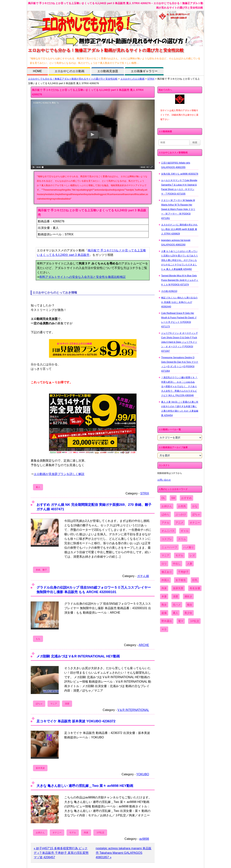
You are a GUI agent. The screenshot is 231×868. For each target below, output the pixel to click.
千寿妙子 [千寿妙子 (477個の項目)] (183, 572)
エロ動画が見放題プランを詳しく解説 (59, 474)
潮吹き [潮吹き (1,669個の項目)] (188, 596)
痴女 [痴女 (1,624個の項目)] (190, 605)
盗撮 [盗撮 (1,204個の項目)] (164, 613)
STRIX (151, 79)
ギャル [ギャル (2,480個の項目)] (185, 531)
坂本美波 (40, 768)
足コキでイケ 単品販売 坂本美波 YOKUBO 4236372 (76, 721)
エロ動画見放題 (108, 71)
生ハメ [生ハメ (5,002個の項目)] (177, 605)
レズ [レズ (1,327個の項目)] (192, 555)
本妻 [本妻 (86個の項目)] (164, 596)
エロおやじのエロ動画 (69, 71)
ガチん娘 (143, 576)
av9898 (144, 839)
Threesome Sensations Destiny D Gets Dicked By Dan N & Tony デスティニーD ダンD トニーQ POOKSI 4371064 (180, 364)
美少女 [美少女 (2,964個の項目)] (188, 613)
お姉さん (40, 833)
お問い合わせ (164, 480)
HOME (37, 71)
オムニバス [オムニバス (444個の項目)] (168, 531)
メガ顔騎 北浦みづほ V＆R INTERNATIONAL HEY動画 (78, 656)
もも (38, 639)
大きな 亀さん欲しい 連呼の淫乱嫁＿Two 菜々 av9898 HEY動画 (85, 786)
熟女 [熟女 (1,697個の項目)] (164, 605)
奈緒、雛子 (41, 570)
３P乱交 (100, 833)
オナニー (57, 833)
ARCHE (144, 645)
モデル (73, 833)
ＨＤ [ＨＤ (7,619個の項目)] (164, 629)
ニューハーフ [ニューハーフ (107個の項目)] (169, 547)
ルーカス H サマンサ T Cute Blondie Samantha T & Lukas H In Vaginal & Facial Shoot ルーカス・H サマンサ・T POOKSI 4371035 (179, 187)
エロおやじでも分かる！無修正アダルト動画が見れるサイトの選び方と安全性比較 (73, 79)
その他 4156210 (169, 291)
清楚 (67, 704)
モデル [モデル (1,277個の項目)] (179, 555)
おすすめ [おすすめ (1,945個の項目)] (186, 498)
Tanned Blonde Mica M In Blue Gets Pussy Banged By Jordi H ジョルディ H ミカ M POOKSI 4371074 (180, 280)
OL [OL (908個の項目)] (163, 498)
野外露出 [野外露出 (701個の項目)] (167, 621)
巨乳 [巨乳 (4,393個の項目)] (195, 580)
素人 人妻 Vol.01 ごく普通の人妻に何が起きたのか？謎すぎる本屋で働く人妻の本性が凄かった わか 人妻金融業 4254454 (180, 409)
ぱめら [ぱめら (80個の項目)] (165, 514)
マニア (54, 704)
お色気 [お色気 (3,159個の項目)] (182, 506)
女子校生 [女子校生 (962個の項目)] (181, 580)
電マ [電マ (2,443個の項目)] (181, 621)
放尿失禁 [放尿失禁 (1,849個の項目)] (178, 588)
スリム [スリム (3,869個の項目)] (182, 539)
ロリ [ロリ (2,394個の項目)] (164, 564)
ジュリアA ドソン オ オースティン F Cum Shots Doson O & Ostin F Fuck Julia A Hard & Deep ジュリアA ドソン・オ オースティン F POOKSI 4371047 (179, 342)
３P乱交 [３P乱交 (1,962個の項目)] (194, 621)
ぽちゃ (39, 704)
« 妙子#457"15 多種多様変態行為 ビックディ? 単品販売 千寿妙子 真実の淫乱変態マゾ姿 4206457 (61, 853)
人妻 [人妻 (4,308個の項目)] (190, 564)
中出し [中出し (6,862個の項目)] (177, 564)
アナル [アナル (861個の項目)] (165, 523)
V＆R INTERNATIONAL (133, 710)
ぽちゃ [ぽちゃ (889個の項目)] (196, 514)
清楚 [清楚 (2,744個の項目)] (175, 596)
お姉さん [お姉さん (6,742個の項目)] (167, 506)
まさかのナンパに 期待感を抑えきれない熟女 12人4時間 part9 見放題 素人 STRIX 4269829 (179, 229)
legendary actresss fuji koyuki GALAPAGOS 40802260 (176, 242)
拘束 (86, 833)
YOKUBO (143, 774)
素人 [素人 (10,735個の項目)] (175, 613)
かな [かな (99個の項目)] (195, 506)
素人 (38, 487)
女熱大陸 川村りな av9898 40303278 (180, 174)
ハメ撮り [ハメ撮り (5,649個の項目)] (189, 547)
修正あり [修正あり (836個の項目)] (167, 572)
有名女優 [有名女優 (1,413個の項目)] (195, 588)
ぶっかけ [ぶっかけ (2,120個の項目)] (181, 514)
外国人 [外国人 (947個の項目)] (165, 580)
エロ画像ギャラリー (144, 71)
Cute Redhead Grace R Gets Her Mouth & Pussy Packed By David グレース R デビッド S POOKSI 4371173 (179, 320)
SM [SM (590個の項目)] (173, 498)
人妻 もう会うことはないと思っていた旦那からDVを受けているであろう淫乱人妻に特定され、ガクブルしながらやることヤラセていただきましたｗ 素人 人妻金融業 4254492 (179, 260)
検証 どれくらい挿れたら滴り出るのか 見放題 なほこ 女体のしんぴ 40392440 (179, 302)
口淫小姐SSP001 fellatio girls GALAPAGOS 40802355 (176, 165)
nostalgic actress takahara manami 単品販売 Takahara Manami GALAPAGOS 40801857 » (124, 853)
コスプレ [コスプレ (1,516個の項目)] (167, 539)
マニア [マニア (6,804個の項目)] (165, 555)
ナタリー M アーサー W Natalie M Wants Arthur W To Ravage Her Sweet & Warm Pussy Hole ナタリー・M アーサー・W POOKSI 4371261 (178, 209)
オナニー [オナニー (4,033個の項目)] (195, 523)
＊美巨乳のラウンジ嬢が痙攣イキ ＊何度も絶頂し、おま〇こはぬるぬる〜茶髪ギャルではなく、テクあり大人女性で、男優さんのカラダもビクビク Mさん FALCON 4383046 (179, 386)
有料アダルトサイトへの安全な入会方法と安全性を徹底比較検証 (83, 277)
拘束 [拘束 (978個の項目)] (164, 588)
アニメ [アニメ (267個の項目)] (179, 523)
